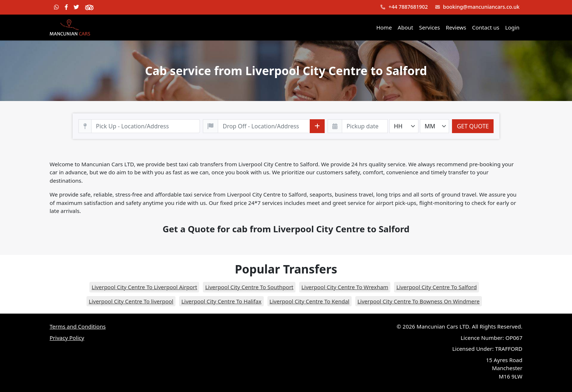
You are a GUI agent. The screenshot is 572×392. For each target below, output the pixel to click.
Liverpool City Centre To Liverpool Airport (144, 287)
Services (430, 27)
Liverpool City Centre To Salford (436, 287)
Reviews (456, 27)
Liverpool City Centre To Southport (249, 287)
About (405, 27)
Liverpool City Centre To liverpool (131, 301)
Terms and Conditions (78, 326)
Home (384, 27)
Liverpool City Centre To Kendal (310, 301)
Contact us (486, 27)
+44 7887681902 (404, 7)
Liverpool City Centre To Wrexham (345, 287)
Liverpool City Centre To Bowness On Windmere (419, 301)
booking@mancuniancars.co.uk (477, 7)
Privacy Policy (67, 338)
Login (512, 27)
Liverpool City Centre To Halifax (221, 301)
